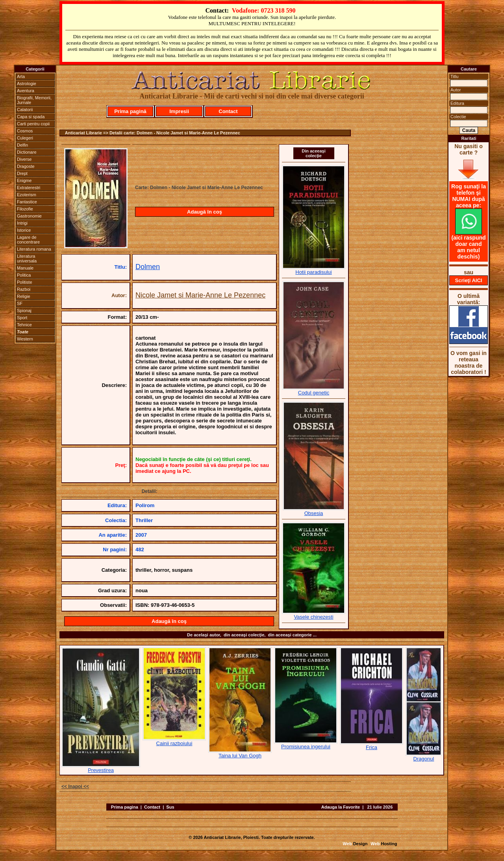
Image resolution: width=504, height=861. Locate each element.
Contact (228, 111)
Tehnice (24, 325)
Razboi (24, 289)
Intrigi (22, 223)
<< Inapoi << (75, 787)
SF (20, 303)
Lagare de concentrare (28, 240)
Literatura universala (27, 258)
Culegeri (25, 138)
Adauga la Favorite (341, 807)
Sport (22, 318)
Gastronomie (29, 216)
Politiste (25, 282)
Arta (21, 76)
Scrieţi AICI (469, 280)
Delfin (22, 145)
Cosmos (25, 131)
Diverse (24, 159)
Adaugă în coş (205, 212)
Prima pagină (130, 111)
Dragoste (26, 166)
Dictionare (27, 152)
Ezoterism (27, 195)
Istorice (24, 230)
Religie (24, 296)
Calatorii (25, 110)
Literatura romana (34, 249)
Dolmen (148, 267)
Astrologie (27, 84)
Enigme (24, 180)
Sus (170, 807)
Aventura (26, 91)
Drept (22, 173)
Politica (24, 275)
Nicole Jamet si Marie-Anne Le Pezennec (200, 295)
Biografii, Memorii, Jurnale (34, 100)
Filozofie (25, 209)
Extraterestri (29, 188)
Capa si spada (31, 117)
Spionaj (24, 311)
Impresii (179, 111)
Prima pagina (125, 807)
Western (25, 339)
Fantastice (27, 202)
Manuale (25, 268)
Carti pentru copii (33, 124)
